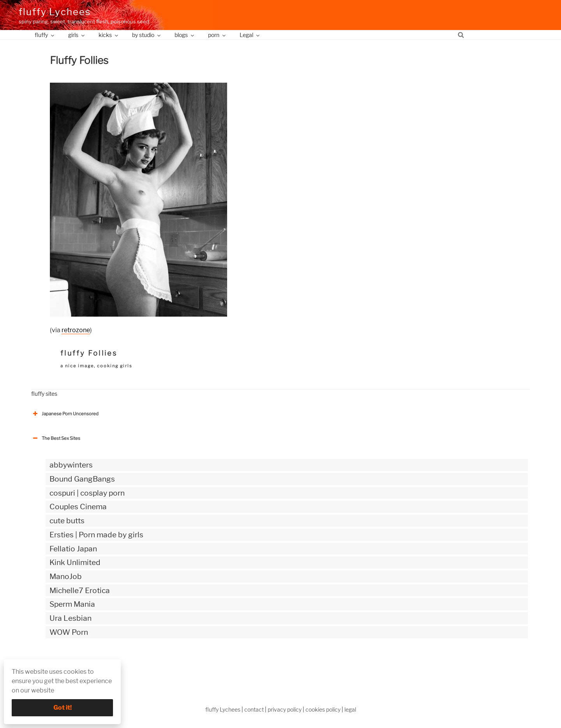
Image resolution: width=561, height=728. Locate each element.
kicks (109, 35)
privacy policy (285, 709)
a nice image (77, 366)
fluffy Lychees (55, 12)
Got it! (63, 708)
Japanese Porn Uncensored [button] (65, 414)
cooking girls (115, 366)
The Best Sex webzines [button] (60, 664)
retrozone (76, 330)
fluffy (45, 35)
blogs (185, 35)
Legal (250, 35)
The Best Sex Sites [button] (56, 438)
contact (254, 709)
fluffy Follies (89, 353)
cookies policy (323, 709)
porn (217, 35)
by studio (147, 35)
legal (350, 709)
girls (77, 35)
